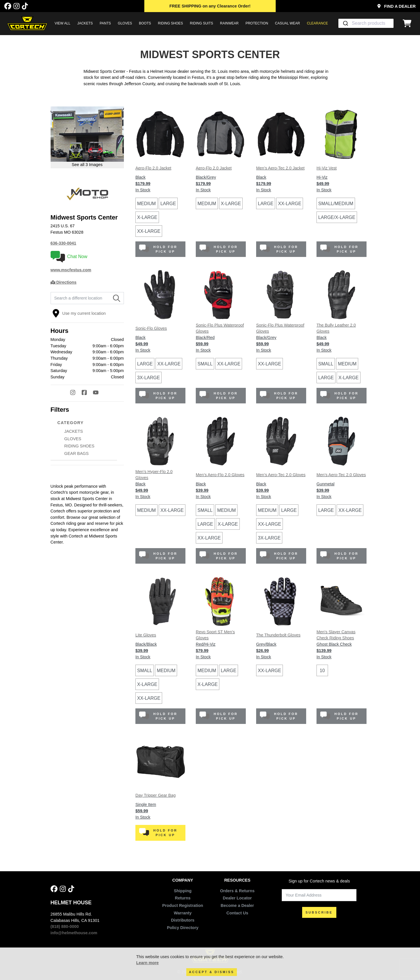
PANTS (105, 23)
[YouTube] (99, 393)
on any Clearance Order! (210, 6)
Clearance (318, 23)
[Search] (117, 298)
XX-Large (149, 231)
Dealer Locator (237, 898)
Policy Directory (183, 928)
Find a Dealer (397, 6)
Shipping (183, 891)
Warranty (183, 913)
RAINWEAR (229, 23)
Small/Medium (336, 204)
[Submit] (345, 23)
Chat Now (69, 257)
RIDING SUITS (202, 23)
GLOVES (125, 23)
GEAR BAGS (77, 453)
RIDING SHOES (170, 23)
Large (168, 204)
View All (63, 23)
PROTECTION (257, 23)
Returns (183, 898)
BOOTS (145, 23)
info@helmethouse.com (74, 933)
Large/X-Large (337, 217)
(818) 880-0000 (65, 926)
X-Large (147, 217)
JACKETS (85, 23)
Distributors (183, 920)
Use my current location (79, 313)
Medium (146, 204)
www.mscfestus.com (71, 270)
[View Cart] (409, 23)
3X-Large (148, 378)
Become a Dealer (237, 905)
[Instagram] (17, 6)
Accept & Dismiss (211, 972)
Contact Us (237, 913)
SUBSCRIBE (319, 912)
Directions (64, 282)
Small (205, 364)
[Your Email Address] (319, 895)
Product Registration (183, 905)
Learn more (147, 963)
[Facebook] (8, 6)
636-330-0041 (64, 243)
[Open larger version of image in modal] (87, 137)
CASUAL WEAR (288, 23)
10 (322, 671)
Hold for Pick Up (158, 249)
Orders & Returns (237, 891)
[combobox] (366, 23)
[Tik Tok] (25, 6)
